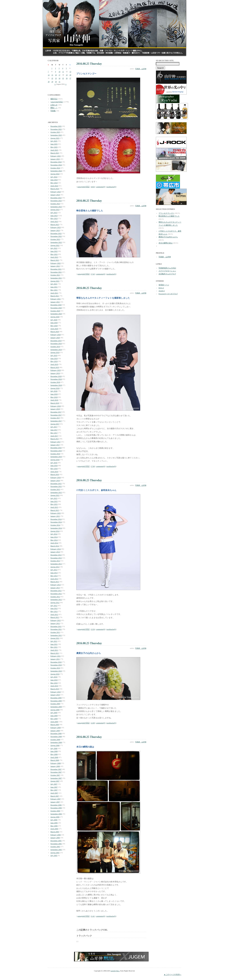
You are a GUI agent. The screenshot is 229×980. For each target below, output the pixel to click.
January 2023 (55, 230)
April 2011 (54, 650)
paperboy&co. (115, 971)
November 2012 (56, 594)
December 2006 (56, 805)
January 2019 (55, 373)
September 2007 (56, 778)
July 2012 (54, 605)
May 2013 (54, 576)
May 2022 (54, 254)
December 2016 (56, 448)
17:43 (93, 274)
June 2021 (54, 287)
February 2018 (56, 406)
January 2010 (55, 695)
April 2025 (54, 150)
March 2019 (55, 367)
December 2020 (56, 305)
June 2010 (54, 680)
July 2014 (54, 534)
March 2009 (55, 724)
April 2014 (54, 543)
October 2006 (55, 811)
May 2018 (54, 397)
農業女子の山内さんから (168, 237)
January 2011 (55, 659)
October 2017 (55, 418)
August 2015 (55, 495)
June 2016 (54, 465)
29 (52, 82)
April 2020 (54, 329)
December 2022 (56, 233)
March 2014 (55, 546)
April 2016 (54, 472)
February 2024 (56, 192)
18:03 (93, 187)
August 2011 (55, 638)
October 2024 (55, 168)
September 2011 (56, 635)
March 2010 (55, 689)
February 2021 (56, 299)
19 (67, 75)
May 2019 (54, 361)
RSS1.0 (161, 288)
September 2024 (56, 171)
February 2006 (56, 835)
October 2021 (55, 275)
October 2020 (55, 311)
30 (56, 82)
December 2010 (56, 662)
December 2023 (56, 198)
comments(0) (101, 187)
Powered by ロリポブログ (168, 294)
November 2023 (56, 201)
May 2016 (54, 468)
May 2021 (54, 290)
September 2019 (56, 349)
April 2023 (54, 221)
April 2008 (54, 757)
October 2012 (55, 597)
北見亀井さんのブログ (167, 274)
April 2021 (54, 293)
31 (59, 82)
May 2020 (54, 326)
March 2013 (55, 582)
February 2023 (56, 227)
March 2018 (55, 403)
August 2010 (55, 674)
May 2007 (54, 790)
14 (49, 75)
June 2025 (54, 144)
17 (59, 75)
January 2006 (55, 838)
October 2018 (55, 382)
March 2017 (55, 439)
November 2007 (56, 772)
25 (63, 78)
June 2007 (54, 787)
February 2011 (56, 656)
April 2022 (54, 257)
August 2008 (55, 745)
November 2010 (56, 665)
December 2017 (56, 412)
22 (52, 78)
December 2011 (56, 626)
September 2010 (56, 671)
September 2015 (56, 492)
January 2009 (55, 731)
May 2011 (54, 647)
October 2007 (55, 775)
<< (55, 84)
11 (63, 72)
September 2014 (56, 528)
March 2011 (55, 653)
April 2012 (54, 614)
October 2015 (55, 489)
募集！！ (54, 108)
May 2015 (54, 504)
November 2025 (56, 129)
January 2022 (55, 266)
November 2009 (56, 701)
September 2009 (56, 707)
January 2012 (55, 623)
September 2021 (56, 278)
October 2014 (55, 525)
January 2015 (55, 516)
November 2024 (56, 165)
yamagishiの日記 (57, 102)
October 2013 (55, 561)
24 (59, 78)
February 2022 (56, 263)
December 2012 (56, 591)
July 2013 (54, 570)
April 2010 (54, 686)
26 (67, 78)
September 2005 (56, 850)
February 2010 (56, 692)
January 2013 (55, 588)
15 (52, 75)
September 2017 (56, 421)
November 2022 (56, 236)
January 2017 (55, 445)
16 (56, 75)
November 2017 (56, 415)
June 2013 (54, 573)
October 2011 (55, 632)
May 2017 (54, 433)
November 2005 (56, 844)
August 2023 (55, 209)
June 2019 (54, 358)
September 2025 (56, 135)
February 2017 (56, 442)
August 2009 (55, 710)
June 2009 (54, 716)
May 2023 (54, 218)
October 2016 (55, 454)
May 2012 (54, 611)
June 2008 (54, 751)
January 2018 (55, 409)
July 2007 (54, 784)
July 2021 (54, 284)
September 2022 (56, 242)
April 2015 (54, 507)
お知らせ (54, 105)
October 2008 (55, 739)
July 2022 (54, 248)
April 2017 (54, 436)
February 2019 (56, 370)
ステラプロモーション (167, 271)
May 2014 (54, 540)
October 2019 (55, 346)
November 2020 (56, 308)
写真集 (53, 111)
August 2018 (55, 388)
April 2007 (54, 793)
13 (70, 72)
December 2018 (56, 376)
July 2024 (54, 177)
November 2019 (56, 343)
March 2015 (55, 510)
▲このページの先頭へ (173, 974)
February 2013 (56, 585)
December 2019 (56, 341)
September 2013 (56, 564)
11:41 (93, 916)
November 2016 (56, 451)
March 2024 (55, 189)
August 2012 (55, 602)
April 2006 (54, 829)
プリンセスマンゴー (166, 213)
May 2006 (54, 826)
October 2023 (55, 204)
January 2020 (55, 338)
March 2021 (55, 296)
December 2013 (56, 555)
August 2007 (55, 781)
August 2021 (55, 281)
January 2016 (55, 480)
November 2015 (56, 486)
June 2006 (54, 823)
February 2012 (56, 620)
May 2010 (54, 683)
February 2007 (56, 799)
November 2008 (56, 736)
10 (59, 72)
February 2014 (56, 549)
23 (56, 78)
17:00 (93, 466)
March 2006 (55, 832)
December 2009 (56, 698)
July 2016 (54, 463)
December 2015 (56, 483)
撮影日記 (54, 99)
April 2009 (54, 722)
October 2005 (55, 847)
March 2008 (55, 760)
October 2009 (55, 704)
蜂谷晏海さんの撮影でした (169, 216)
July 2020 (54, 320)
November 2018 (56, 379)
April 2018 (54, 400)
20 (70, 75)
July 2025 (54, 141)
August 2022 (55, 245)
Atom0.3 (162, 291)
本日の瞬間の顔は (166, 243)
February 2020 (56, 335)
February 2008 (56, 763)
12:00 (93, 723)
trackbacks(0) (111, 187)
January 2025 (55, 159)
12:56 (93, 629)
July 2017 (54, 427)
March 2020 (55, 331)
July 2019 (54, 355)
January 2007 (55, 802)
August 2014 (55, 531)
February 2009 (56, 728)
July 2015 (54, 498)
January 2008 (55, 766)
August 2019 (55, 352)
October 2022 (55, 239)
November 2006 (56, 808)
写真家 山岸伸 (141, 69)
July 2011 (54, 641)
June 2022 (54, 251)
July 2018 (54, 391)
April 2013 (54, 579)
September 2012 (56, 599)
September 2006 (56, 814)
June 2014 (54, 537)
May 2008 (54, 754)
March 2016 (55, 474)
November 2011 (56, 629)
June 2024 (54, 180)
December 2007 (56, 769)
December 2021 (56, 269)
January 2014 (55, 552)
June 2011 (54, 644)
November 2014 (56, 522)
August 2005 (55, 853)
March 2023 (55, 224)
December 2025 (56, 126)
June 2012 (54, 608)
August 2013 (55, 567)
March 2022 (55, 260)
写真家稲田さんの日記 (167, 268)
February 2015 (56, 513)
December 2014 (56, 519)
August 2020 (55, 317)
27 (70, 78)
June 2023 (54, 216)
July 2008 (54, 748)
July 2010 (54, 677)
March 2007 (55, 796)
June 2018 (54, 394)
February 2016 (56, 477)
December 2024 (56, 162)
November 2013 (56, 558)
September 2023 (56, 207)
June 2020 (54, 323)
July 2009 (54, 713)
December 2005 (56, 841)
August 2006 (55, 817)
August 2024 (55, 174)
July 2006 (54, 820)
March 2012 (55, 617)
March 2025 (55, 153)
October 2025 (55, 132)
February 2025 (56, 156)
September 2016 (56, 457)
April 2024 (54, 186)
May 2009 (54, 719)
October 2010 (55, 668)
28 (49, 82)
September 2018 (56, 385)
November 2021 (56, 272)
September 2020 (56, 314)
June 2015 (54, 501)
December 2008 (56, 733)
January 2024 (55, 195)
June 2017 (54, 430)
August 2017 (55, 424)
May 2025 (54, 147)
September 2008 (56, 742)
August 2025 (55, 138)
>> (66, 84)
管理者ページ (164, 285)
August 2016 (55, 460)
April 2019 (54, 364)
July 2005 (54, 855)
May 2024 (54, 183)
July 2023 (54, 213)
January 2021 (55, 302)
